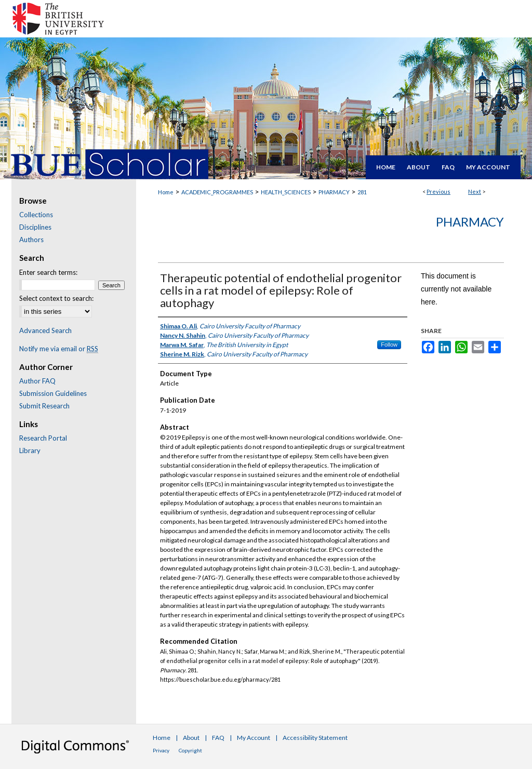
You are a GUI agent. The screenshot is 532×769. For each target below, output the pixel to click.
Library (30, 450)
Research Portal (43, 438)
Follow (389, 344)
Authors (31, 240)
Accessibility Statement (315, 738)
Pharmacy (470, 222)
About (191, 738)
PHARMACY (334, 192)
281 (362, 192)
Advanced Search (45, 330)
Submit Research (44, 406)
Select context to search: (56, 298)
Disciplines (35, 227)
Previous (438, 191)
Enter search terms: (48, 272)
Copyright (190, 750)
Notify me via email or (59, 349)
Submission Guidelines (53, 393)
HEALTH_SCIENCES (286, 192)
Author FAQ (37, 381)
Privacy (161, 750)
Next (475, 191)
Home (166, 192)
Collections (36, 215)
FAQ (218, 738)
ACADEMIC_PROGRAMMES (217, 192)
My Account (254, 738)
